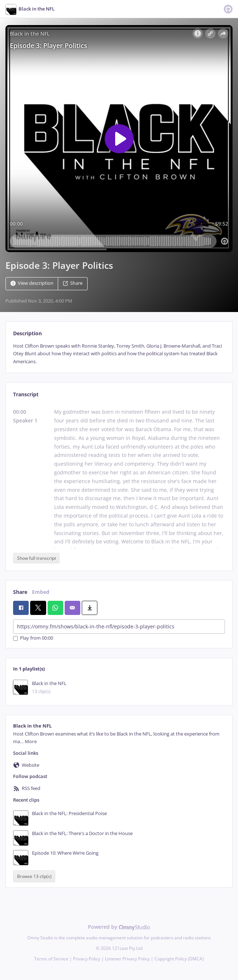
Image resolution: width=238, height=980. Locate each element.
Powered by (119, 927)
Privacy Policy (87, 959)
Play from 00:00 (33, 638)
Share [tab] (20, 592)
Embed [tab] (41, 592)
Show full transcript (37, 558)
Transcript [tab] (26, 394)
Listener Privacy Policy (127, 959)
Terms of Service (51, 959)
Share (73, 283)
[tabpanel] (119, 354)
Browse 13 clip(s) (34, 876)
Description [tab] (27, 333)
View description (32, 283)
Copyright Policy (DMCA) (179, 959)
